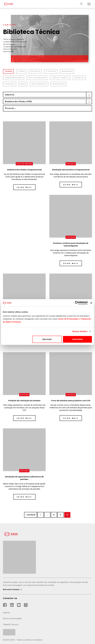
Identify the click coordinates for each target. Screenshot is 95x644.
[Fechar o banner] (91, 303)
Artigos (36, 72)
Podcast (10, 84)
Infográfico (39, 84)
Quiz (23, 84)
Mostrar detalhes (80, 331)
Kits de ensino (37, 78)
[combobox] (47, 95)
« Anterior (31, 515)
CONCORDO (77, 339)
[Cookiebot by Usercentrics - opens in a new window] (77, 303)
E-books (51, 72)
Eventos (80, 78)
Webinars (67, 72)
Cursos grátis (60, 78)
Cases (22, 72)
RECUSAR (47, 339)
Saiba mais (24, 187)
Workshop (59, 84)
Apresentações (14, 78)
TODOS (9, 72)
